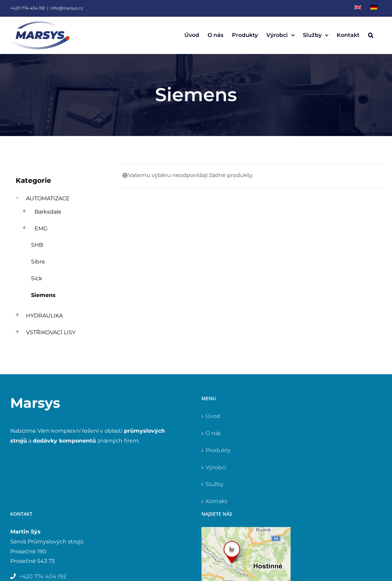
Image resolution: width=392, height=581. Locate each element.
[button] (371, 35)
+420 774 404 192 (28, 8)
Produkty (218, 450)
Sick (37, 278)
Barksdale (48, 212)
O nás (213, 433)
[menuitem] (358, 8)
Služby (215, 484)
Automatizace (48, 198)
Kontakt (217, 501)
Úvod (213, 416)
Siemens (43, 295)
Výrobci (216, 467)
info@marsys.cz (67, 8)
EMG (41, 228)
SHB (37, 245)
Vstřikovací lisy (51, 332)
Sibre (38, 262)
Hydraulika (44, 316)
